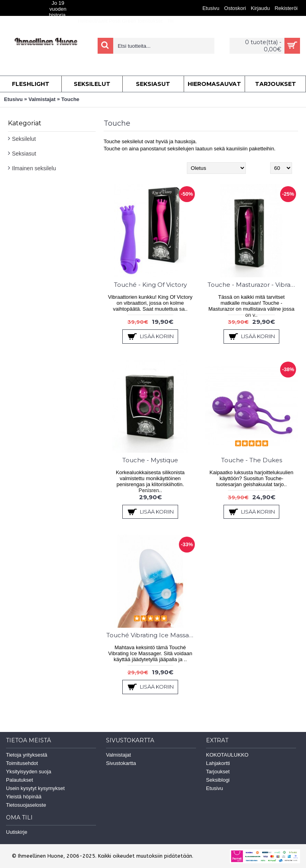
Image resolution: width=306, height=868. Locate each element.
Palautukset (20, 780)
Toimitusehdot (22, 763)
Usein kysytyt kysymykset (35, 788)
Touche (70, 99)
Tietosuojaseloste (26, 805)
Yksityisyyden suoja (28, 772)
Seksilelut (24, 139)
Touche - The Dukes (252, 460)
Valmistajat (42, 99)
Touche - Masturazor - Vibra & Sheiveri (253, 285)
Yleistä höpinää (24, 797)
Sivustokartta (121, 763)
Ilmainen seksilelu (34, 168)
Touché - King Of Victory (150, 285)
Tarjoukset (218, 772)
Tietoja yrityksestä (27, 755)
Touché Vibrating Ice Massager (152, 635)
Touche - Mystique (150, 460)
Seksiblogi (218, 780)
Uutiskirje (17, 832)
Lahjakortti (218, 763)
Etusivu (13, 99)
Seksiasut (24, 154)
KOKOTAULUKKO (227, 755)
